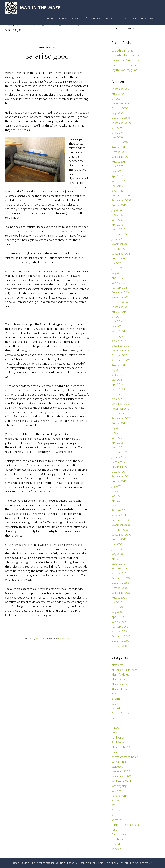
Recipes (116, 810)
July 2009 (117, 603)
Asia (114, 694)
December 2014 (121, 293)
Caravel (116, 709)
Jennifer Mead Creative (138, 863)
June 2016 (117, 215)
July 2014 (117, 317)
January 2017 (119, 191)
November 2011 (120, 467)
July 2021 (116, 99)
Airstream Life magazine (125, 670)
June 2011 (117, 491)
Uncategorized (120, 839)
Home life (117, 752)
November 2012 (120, 409)
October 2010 (120, 530)
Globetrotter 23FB (122, 747)
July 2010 (117, 544)
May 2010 (117, 554)
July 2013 (116, 370)
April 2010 (117, 559)
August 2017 (119, 162)
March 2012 (118, 448)
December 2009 (121, 578)
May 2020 (117, 113)
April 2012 (117, 443)
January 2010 (119, 573)
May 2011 (117, 496)
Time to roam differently (126, 65)
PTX (114, 806)
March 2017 (118, 181)
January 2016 (119, 239)
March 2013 (118, 389)
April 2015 (117, 278)
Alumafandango (121, 675)
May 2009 (117, 612)
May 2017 (117, 171)
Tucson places (120, 835)
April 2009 (118, 617)
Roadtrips (117, 820)
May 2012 (117, 438)
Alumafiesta (118, 680)
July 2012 (116, 428)
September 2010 (121, 535)
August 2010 (119, 540)
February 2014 (120, 336)
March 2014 (118, 331)
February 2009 (120, 627)
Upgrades (117, 844)
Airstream (117, 665)
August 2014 (119, 312)
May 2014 (117, 326)
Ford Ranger (119, 738)
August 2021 (119, 94)
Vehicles (116, 849)
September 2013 (121, 360)
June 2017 (117, 167)
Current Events (120, 713)
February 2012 (120, 452)
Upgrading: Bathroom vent (127, 56)
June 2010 (117, 549)
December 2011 (120, 462)
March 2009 (119, 622)
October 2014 (120, 302)
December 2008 (121, 636)
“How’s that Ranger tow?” (126, 60)
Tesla (114, 830)
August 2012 (119, 423)
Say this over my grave (124, 70)
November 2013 (120, 351)
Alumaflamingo (120, 684)
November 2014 (121, 297)
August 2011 (119, 481)
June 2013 (117, 375)
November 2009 (121, 583)
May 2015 (117, 273)
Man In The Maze (34, 8)
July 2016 (117, 210)
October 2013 (119, 356)
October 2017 (120, 152)
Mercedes (117, 767)
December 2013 (121, 346)
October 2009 (120, 588)
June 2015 (117, 268)
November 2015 (120, 244)
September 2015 (121, 254)
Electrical (117, 718)
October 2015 (119, 249)
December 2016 (121, 196)
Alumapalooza (120, 689)
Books (115, 704)
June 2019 (117, 133)
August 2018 (119, 147)
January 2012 (119, 457)
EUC (114, 723)
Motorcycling (119, 786)
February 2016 (120, 234)
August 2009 (119, 598)
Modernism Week (121, 781)
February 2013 (120, 394)
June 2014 (117, 322)
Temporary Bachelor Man (126, 825)
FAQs (114, 733)
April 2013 (117, 385)
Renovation (64, 639)
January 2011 (119, 515)
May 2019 (117, 138)
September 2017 (121, 157)
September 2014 (121, 307)
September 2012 (121, 418)
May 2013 (117, 380)
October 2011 (119, 472)
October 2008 (120, 646)
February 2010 (120, 569)
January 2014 (119, 341)
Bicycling (116, 699)
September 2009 (121, 593)
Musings (116, 791)
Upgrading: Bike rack (123, 51)
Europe (116, 728)
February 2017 (120, 186)
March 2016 (118, 230)
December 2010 (121, 520)
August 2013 (119, 365)
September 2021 (121, 89)
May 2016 (117, 220)
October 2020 (120, 108)
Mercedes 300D (121, 772)
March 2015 (118, 283)
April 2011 (117, 501)
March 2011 (118, 506)
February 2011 (119, 511)
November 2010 (121, 525)
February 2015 (120, 288)
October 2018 (120, 142)
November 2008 (121, 641)
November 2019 (121, 118)
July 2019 (117, 128)
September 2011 (121, 477)
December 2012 (121, 404)
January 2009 (119, 632)
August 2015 (119, 259)
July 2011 (116, 486)
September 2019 (121, 123)
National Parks (120, 796)
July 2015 (116, 263)
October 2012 (119, 414)
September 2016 (121, 201)
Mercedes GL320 (121, 776)
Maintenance (119, 762)
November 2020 (121, 104)
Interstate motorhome (125, 757)
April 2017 (117, 176)
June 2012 (117, 433)
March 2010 (118, 564)
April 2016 (117, 225)
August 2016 (119, 205)
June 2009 (118, 607)
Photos (116, 801)
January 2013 (119, 399)
